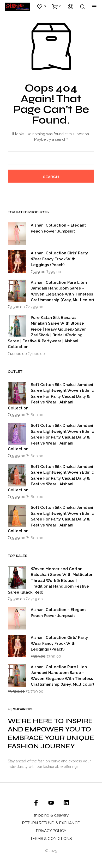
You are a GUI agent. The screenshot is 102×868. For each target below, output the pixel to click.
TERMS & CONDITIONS (51, 839)
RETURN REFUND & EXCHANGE (51, 823)
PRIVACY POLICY (51, 831)
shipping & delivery (51, 815)
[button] (41, 6)
